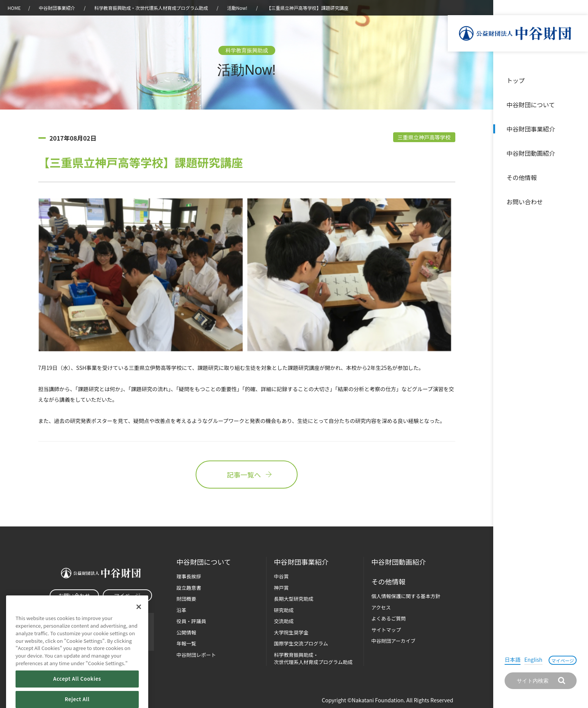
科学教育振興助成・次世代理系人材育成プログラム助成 (151, 8)
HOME (14, 8)
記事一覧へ (246, 475)
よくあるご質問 (389, 618)
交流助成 (284, 621)
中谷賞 (281, 576)
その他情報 (522, 177)
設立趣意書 (189, 588)
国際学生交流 (301, 643)
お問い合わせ (525, 202)
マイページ (563, 660)
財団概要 (187, 599)
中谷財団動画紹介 (531, 153)
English (533, 659)
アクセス (381, 607)
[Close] (139, 618)
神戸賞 (281, 588)
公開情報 (187, 632)
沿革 (577, 153)
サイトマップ (386, 630)
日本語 (513, 659)
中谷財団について (531, 105)
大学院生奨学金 (291, 632)
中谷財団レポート (196, 655)
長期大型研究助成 (294, 599)
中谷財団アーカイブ (394, 641)
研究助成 (284, 610)
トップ (516, 80)
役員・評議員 (191, 621)
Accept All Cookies (77, 690)
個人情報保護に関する (406, 596)
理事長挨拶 (189, 576)
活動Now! (237, 8)
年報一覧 (187, 643)
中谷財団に (204, 562)
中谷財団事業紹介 (531, 129)
